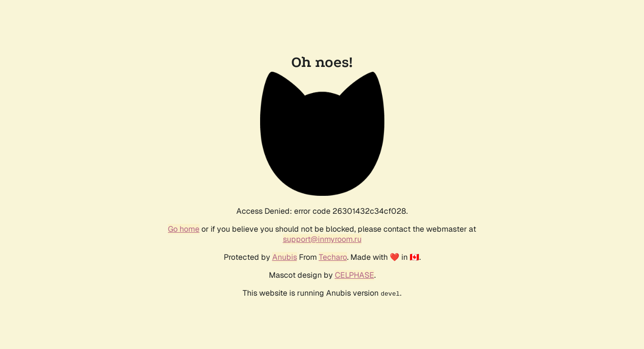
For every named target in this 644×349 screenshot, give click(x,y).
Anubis (285, 257)
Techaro (333, 257)
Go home (184, 229)
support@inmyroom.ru (322, 239)
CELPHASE (355, 275)
